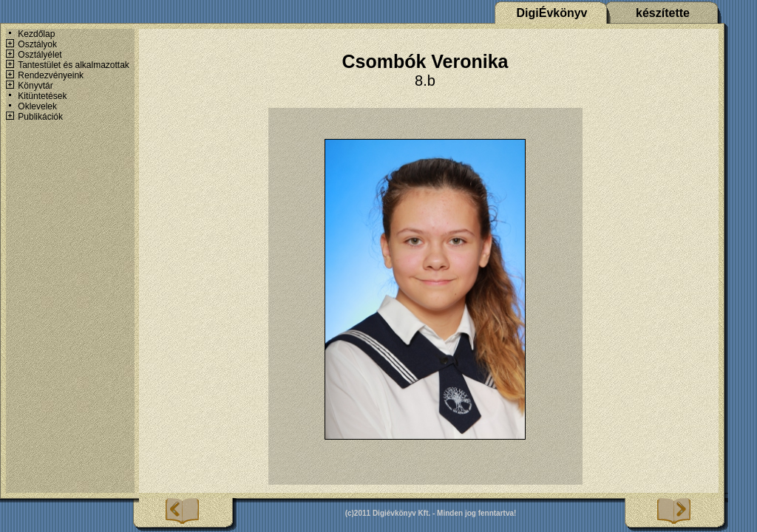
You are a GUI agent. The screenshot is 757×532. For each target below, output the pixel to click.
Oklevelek (37, 106)
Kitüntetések (42, 96)
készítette (663, 13)
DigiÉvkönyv (551, 13)
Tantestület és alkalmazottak (74, 65)
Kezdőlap (36, 34)
